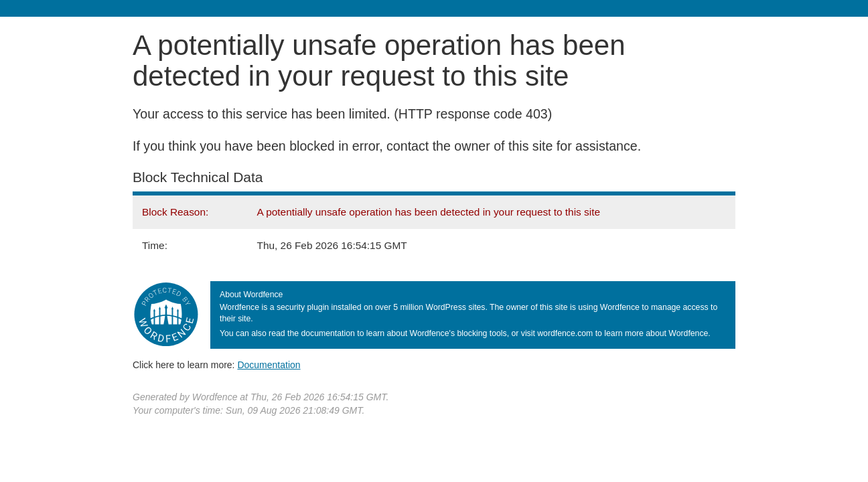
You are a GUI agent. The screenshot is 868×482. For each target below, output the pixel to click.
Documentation (269, 365)
